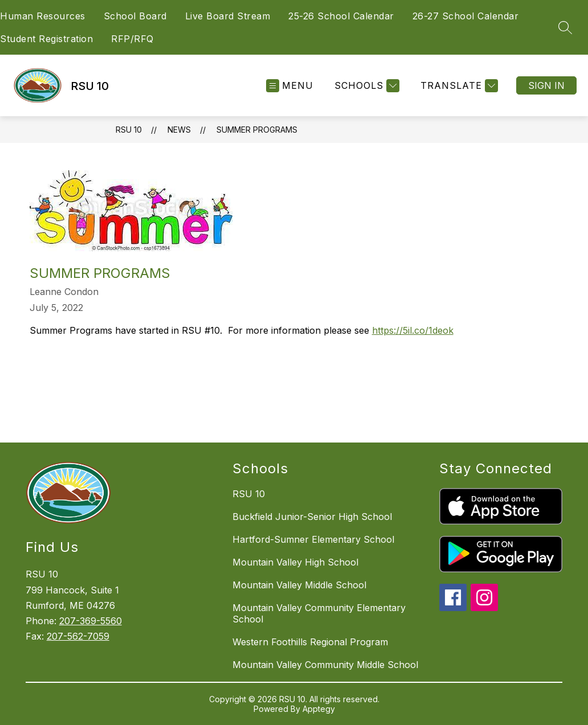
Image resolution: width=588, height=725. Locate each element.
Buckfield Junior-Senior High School (312, 517)
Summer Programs (257, 130)
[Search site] (565, 27)
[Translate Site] (458, 86)
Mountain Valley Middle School (299, 585)
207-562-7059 (78, 636)
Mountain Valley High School (295, 562)
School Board (135, 16)
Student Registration (46, 39)
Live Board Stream (228, 16)
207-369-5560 (91, 621)
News (179, 130)
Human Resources (43, 16)
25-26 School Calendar (341, 16)
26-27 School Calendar (466, 16)
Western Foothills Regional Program (310, 642)
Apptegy (319, 709)
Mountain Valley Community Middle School (325, 665)
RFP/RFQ (132, 39)
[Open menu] (290, 86)
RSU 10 (129, 130)
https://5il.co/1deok (413, 330)
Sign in (546, 85)
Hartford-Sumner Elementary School (313, 539)
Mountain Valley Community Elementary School (319, 613)
